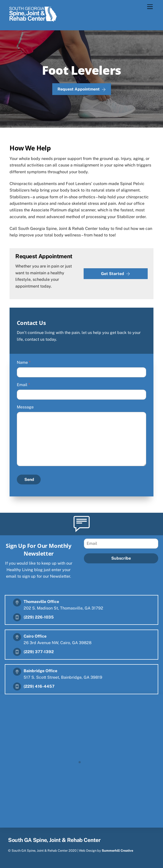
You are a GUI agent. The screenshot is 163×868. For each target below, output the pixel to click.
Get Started (116, 274)
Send (29, 480)
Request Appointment (82, 89)
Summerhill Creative (117, 851)
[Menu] (150, 7)
